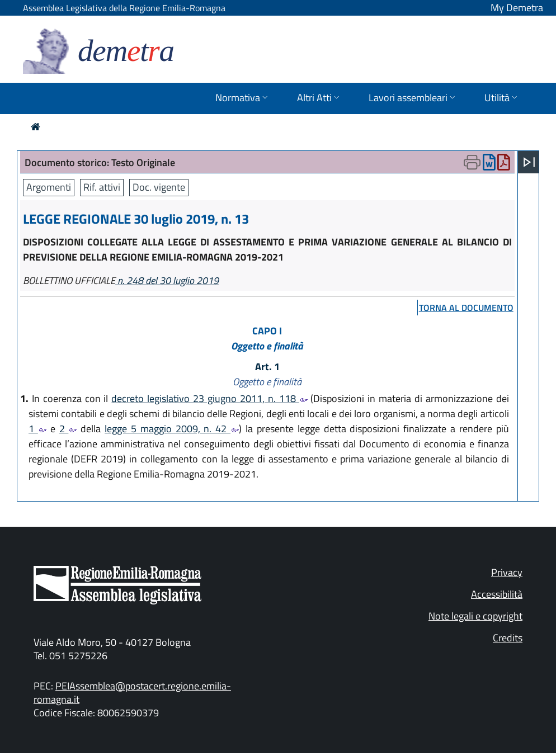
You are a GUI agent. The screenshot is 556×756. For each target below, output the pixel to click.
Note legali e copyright (475, 616)
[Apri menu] (529, 162)
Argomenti (49, 187)
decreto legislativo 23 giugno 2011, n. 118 (209, 398)
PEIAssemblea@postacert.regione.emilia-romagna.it (132, 693)
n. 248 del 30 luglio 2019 (167, 280)
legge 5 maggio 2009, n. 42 (172, 429)
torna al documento (466, 308)
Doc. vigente (159, 187)
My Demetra (517, 8)
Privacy (507, 572)
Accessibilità (497, 594)
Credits (508, 638)
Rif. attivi (102, 187)
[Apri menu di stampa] (472, 162)
